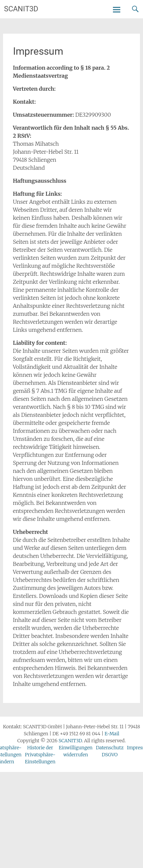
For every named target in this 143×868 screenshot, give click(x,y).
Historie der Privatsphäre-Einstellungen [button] (40, 755)
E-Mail (112, 734)
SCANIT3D (21, 9)
